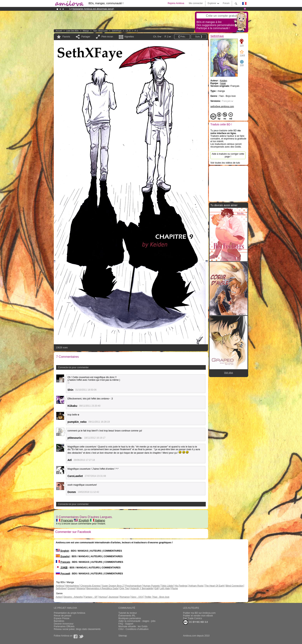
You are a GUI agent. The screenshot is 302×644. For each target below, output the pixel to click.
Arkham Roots (196, 586)
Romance (125, 597)
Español (63, 556)
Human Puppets (151, 586)
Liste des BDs (72, 31)
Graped (71, 588)
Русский (63, 574)
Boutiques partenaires (130, 618)
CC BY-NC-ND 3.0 (195, 622)
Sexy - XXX (137, 597)
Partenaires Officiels (64, 626)
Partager (86, 37)
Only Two (124, 588)
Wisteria (81, 588)
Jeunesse (113, 597)
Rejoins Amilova (176, 3)
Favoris (66, 37)
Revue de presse (63, 616)
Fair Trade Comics (192, 618)
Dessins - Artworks (73, 597)
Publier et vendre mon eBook (198, 616)
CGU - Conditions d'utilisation (133, 629)
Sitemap (123, 636)
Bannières (59, 621)
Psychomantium (133, 586)
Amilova (60, 586)
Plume (175, 588)
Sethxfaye (61, 588)
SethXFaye (117, 31)
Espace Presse (62, 618)
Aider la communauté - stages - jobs (137, 621)
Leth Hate (165, 588)
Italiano (98, 520)
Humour (103, 597)
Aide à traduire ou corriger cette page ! (228, 155)
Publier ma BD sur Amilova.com (199, 613)
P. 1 (136, 31)
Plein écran (107, 37)
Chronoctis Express (90, 586)
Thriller (148, 597)
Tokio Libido (167, 586)
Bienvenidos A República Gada (102, 588)
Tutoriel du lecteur (128, 613)
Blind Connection (234, 586)
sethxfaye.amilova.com (222, 106)
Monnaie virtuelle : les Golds (133, 626)
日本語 (62, 568)
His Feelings (181, 586)
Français (65, 520)
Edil (156, 588)
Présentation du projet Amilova (70, 613)
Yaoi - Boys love (100, 31)
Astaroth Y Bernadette (142, 588)
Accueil (59, 31)
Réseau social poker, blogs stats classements (77, 629)
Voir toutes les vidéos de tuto (225, 163)
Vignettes (129, 37)
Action (59, 597)
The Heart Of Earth (215, 586)
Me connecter (196, 3)
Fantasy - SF (91, 597)
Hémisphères (72, 586)
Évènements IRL (127, 616)
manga (86, 31)
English (81, 520)
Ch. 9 (128, 31)
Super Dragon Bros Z (113, 586)
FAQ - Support (126, 624)
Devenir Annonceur (64, 624)
